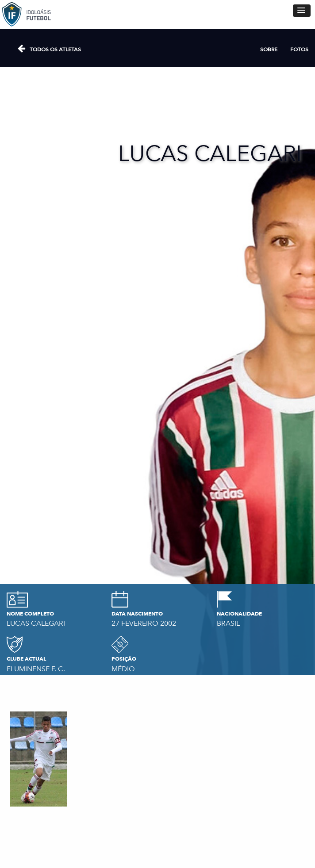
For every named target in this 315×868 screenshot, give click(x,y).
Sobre (269, 50)
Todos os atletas (55, 50)
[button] (302, 11)
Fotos (299, 50)
